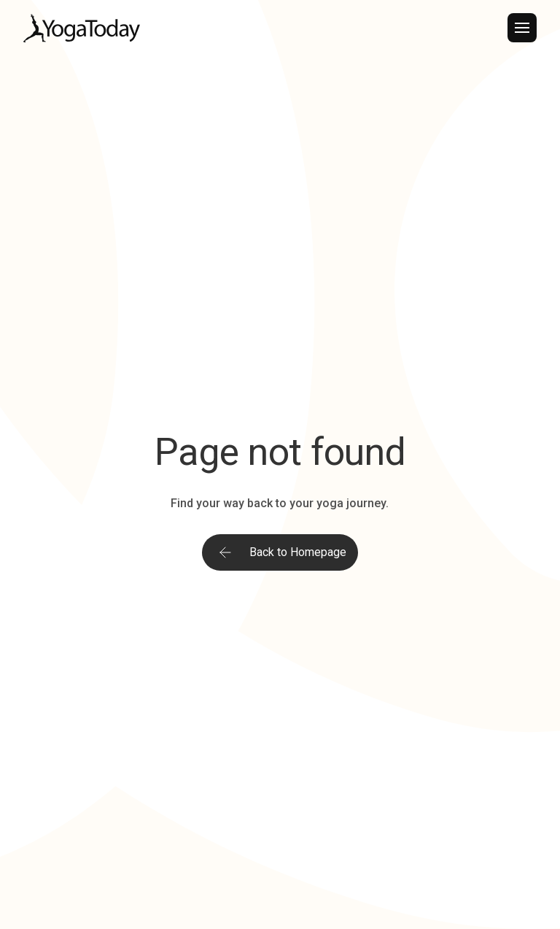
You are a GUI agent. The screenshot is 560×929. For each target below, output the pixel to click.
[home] (82, 28)
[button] (522, 28)
